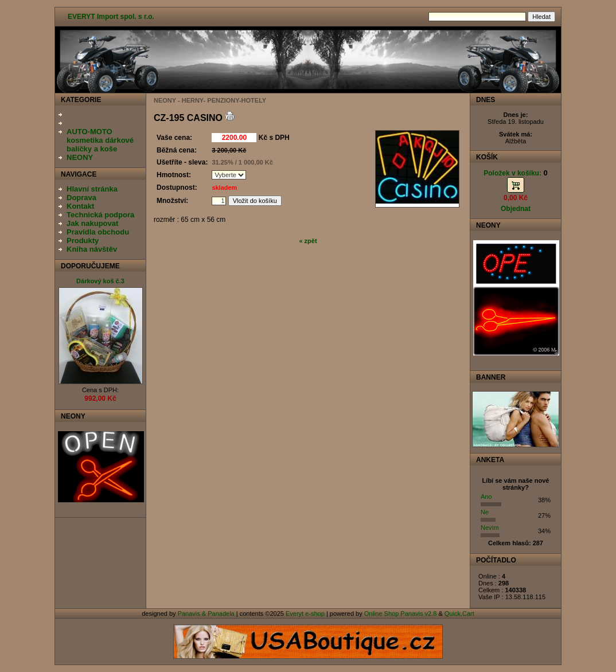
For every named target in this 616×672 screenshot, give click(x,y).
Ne (485, 512)
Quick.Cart (459, 614)
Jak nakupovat (92, 223)
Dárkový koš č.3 (100, 281)
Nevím (490, 528)
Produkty (83, 241)
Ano (486, 497)
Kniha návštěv (92, 249)
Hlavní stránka (92, 189)
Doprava (81, 198)
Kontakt (80, 206)
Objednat (516, 209)
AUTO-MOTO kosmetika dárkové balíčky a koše (100, 140)
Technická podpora (100, 215)
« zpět (308, 241)
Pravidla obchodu (98, 232)
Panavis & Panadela (207, 614)
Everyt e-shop (305, 614)
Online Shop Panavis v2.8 (401, 614)
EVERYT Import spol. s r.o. (111, 17)
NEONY (80, 157)
